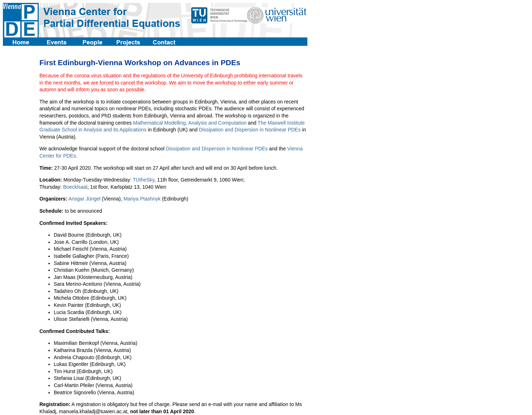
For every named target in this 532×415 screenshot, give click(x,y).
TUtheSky (143, 180)
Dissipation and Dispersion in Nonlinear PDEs (250, 130)
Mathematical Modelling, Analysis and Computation (190, 123)
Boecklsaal (75, 187)
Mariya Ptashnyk (142, 199)
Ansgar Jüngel (85, 199)
